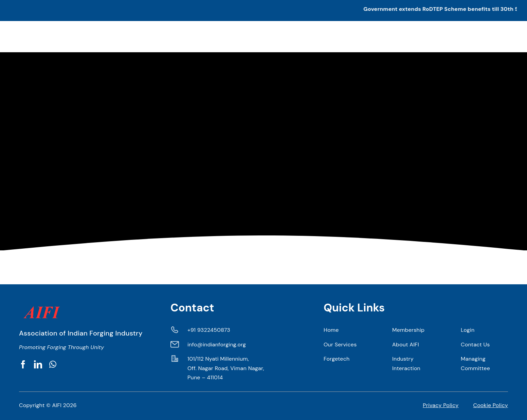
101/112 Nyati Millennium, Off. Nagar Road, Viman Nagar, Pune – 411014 (226, 368)
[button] (263, 11)
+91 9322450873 (209, 330)
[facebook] (23, 364)
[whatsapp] (53, 364)
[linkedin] (38, 364)
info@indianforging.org (217, 345)
